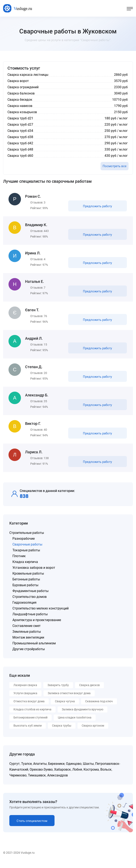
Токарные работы (26, 555)
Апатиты (40, 768)
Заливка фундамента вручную (83, 714)
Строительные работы (27, 537)
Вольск (106, 774)
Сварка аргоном (93, 730)
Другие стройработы (29, 654)
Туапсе (26, 768)
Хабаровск (63, 774)
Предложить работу (97, 206)
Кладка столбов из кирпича (32, 714)
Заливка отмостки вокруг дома (69, 698)
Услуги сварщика (25, 698)
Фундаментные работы (30, 595)
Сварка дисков (89, 690)
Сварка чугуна (65, 706)
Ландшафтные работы (30, 619)
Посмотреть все (115, 166)
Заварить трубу (58, 690)
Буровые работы (25, 590)
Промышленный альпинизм (34, 648)
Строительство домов (30, 601)
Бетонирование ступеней (30, 722)
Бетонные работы (26, 584)
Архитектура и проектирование (37, 625)
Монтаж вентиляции (28, 642)
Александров (58, 780)
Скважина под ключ (99, 706)
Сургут (15, 768)
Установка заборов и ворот (34, 572)
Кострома (91, 774)
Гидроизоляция (24, 607)
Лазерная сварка (25, 690)
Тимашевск (37, 780)
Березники (56, 768)
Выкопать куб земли (28, 730)
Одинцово (74, 768)
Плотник (19, 561)
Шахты (88, 768)
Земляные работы (27, 636)
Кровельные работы (28, 578)
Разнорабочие (24, 543)
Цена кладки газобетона (75, 722)
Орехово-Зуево (41, 774)
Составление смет (27, 630)
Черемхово (18, 780)
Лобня (77, 774)
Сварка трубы (62, 730)
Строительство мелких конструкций (41, 613)
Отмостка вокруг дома (29, 706)
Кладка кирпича (25, 566)
